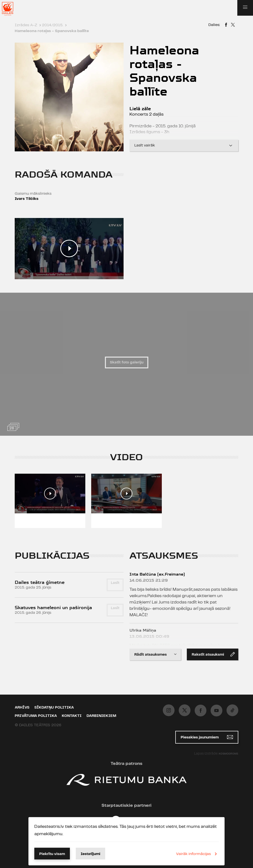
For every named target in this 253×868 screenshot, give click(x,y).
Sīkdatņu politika (54, 708)
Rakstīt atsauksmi (213, 654)
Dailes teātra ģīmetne (40, 582)
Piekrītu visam (52, 854)
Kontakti (72, 716)
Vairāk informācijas (197, 854)
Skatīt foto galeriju (127, 362)
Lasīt (115, 583)
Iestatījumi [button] (90, 854)
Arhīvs (22, 708)
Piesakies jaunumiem (207, 737)
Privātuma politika (36, 716)
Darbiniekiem (101, 716)
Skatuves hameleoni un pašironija (53, 608)
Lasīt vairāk (184, 145)
